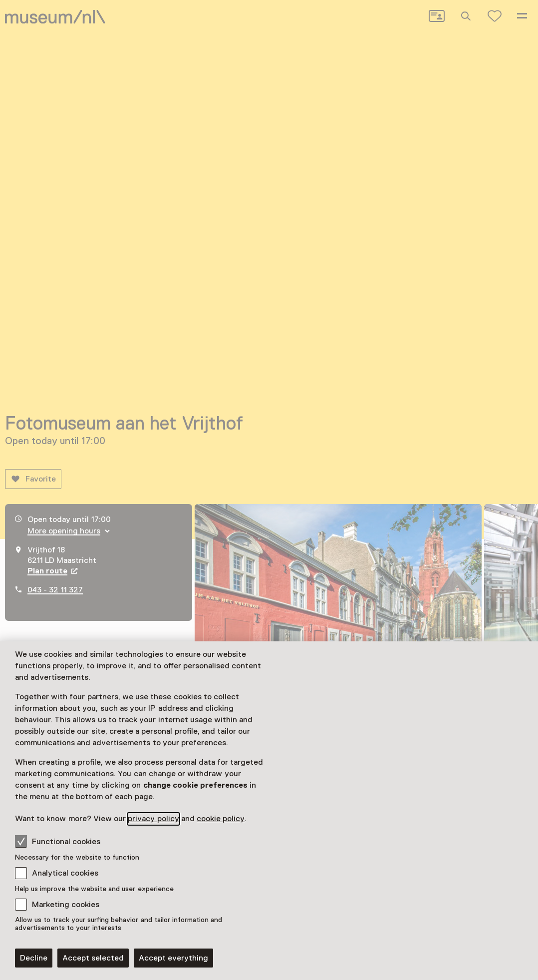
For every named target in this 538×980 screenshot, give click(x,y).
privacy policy (153, 819)
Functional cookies (58, 841)
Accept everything (173, 958)
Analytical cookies (65, 873)
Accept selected (93, 958)
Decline (34, 958)
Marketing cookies (66, 905)
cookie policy (221, 819)
